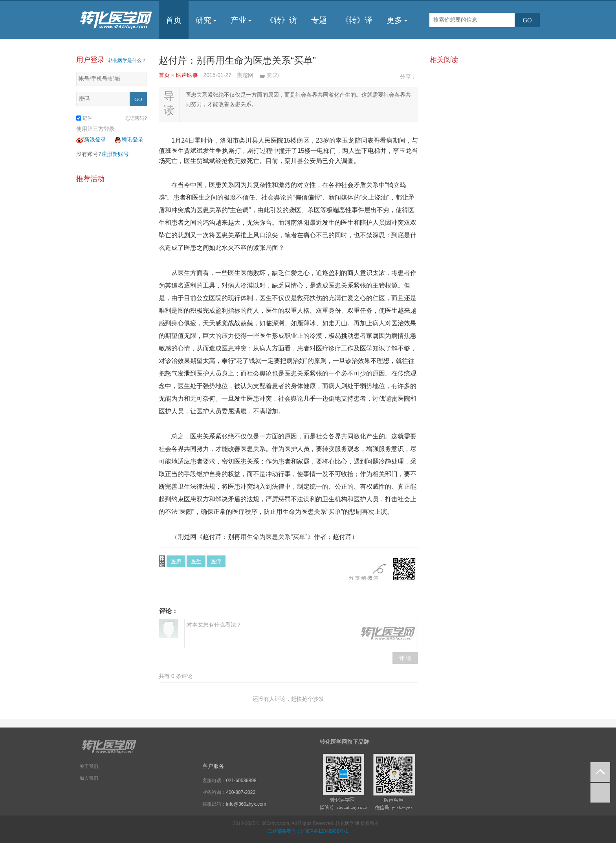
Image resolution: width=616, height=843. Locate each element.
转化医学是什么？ (127, 60)
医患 (176, 561)
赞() (273, 75)
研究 (206, 20)
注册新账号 (115, 154)
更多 (397, 20)
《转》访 (281, 20)
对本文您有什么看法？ (301, 633)
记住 (84, 118)
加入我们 (89, 778)
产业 (241, 20)
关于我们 (89, 766)
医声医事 (188, 75)
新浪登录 (91, 139)
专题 (319, 20)
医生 (196, 561)
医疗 (216, 561)
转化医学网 (347, 823)
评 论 (405, 658)
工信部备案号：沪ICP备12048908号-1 (308, 831)
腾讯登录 (128, 139)
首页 (174, 20)
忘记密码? (136, 118)
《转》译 (357, 20)
